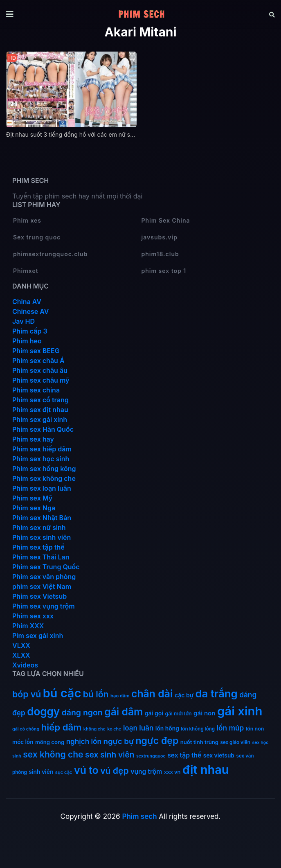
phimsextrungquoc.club (50, 254)
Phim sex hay (33, 439)
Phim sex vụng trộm (44, 606)
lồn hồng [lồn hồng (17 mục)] (167, 728)
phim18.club (160, 254)
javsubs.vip (160, 237)
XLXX (21, 655)
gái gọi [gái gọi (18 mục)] (154, 713)
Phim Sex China (166, 220)
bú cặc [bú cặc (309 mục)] (62, 693)
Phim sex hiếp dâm (42, 449)
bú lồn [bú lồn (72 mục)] (96, 694)
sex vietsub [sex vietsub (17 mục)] (219, 755)
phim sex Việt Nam (42, 586)
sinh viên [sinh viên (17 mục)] (41, 772)
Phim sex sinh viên (42, 537)
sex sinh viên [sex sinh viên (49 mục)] (110, 755)
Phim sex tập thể (38, 547)
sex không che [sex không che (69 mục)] (53, 754)
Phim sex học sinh (41, 459)
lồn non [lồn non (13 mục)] (255, 729)
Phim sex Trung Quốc (46, 567)
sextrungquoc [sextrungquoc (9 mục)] (151, 756)
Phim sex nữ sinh (39, 528)
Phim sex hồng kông (44, 469)
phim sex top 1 (164, 271)
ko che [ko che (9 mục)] (114, 729)
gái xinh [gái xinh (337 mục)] (240, 711)
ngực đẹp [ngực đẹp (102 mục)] (157, 741)
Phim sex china (36, 390)
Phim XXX (28, 626)
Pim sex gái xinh (38, 636)
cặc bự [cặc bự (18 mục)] (184, 695)
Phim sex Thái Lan (41, 557)
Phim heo (27, 341)
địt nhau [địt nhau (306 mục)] (206, 770)
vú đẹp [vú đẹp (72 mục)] (115, 771)
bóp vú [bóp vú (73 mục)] (27, 694)
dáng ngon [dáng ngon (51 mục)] (82, 712)
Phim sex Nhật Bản (42, 518)
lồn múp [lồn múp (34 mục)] (230, 728)
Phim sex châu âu (40, 370)
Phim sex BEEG (36, 351)
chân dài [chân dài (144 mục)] (152, 694)
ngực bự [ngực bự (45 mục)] (118, 741)
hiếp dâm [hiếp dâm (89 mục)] (62, 727)
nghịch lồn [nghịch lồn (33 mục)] (84, 741)
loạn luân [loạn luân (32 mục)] (138, 728)
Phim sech (139, 816)
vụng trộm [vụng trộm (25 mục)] (146, 772)
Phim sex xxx (33, 616)
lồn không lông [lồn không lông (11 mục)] (198, 729)
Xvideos (25, 665)
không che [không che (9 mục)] (94, 729)
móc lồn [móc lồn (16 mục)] (23, 742)
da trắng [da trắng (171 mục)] (217, 693)
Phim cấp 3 (30, 331)
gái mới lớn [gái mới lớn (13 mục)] (179, 714)
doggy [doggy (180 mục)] (43, 711)
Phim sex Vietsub (39, 596)
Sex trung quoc (37, 237)
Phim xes (27, 220)
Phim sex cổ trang (40, 400)
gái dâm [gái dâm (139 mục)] (124, 712)
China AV (27, 302)
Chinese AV (30, 311)
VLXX (21, 645)
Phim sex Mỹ (32, 498)
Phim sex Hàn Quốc (43, 429)
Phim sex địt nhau (40, 410)
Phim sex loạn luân (42, 488)
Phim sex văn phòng (44, 577)
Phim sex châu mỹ (41, 380)
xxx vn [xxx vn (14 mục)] (172, 772)
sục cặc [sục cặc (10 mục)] (64, 772)
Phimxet (26, 271)
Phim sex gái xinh (40, 419)
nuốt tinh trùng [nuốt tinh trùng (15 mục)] (199, 742)
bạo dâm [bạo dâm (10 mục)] (120, 696)
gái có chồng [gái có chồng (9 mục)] (26, 729)
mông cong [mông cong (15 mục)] (50, 742)
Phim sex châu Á (38, 361)
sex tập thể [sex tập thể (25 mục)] (184, 755)
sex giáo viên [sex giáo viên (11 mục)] (235, 742)
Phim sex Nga (34, 508)
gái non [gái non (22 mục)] (204, 713)
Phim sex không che (44, 478)
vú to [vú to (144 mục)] (86, 770)
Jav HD (24, 321)
